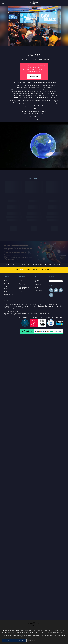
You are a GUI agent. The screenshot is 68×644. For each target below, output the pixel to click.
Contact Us (38, 287)
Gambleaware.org (58, 317)
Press (21, 292)
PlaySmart (7, 292)
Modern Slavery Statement (24, 288)
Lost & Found (38, 290)
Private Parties (8, 294)
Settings (32, 641)
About (5, 281)
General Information (38, 281)
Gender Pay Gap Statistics (24, 284)
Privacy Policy (38, 317)
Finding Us (37, 285)
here (39, 308)
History (6, 286)
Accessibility (7, 283)
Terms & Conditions (25, 317)
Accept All (8, 641)
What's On (34, 76)
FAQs (5, 289)
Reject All (20, 641)
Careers (21, 281)
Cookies (47, 317)
